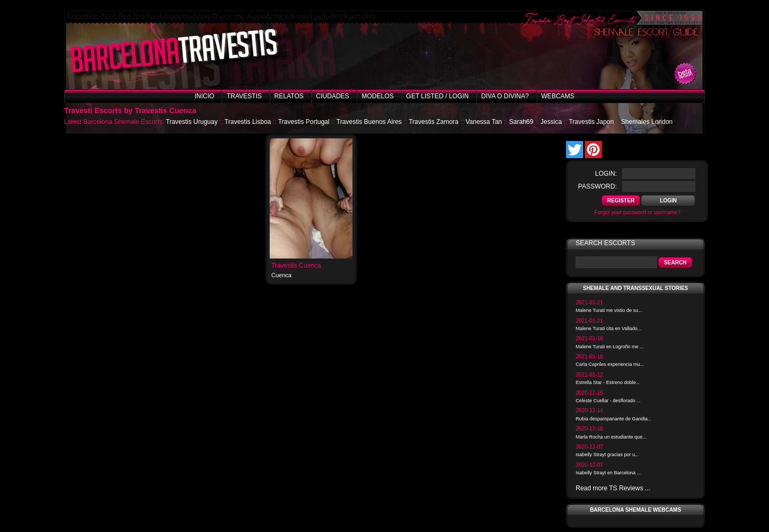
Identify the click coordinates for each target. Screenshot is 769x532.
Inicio (204, 96)
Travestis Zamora (433, 122)
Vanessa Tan (484, 122)
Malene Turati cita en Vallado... (609, 328)
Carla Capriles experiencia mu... (610, 364)
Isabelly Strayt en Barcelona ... (608, 473)
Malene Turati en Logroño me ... (610, 347)
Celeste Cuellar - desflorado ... (608, 401)
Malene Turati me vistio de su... (609, 310)
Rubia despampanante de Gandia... (614, 419)
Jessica (551, 122)
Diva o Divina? (505, 96)
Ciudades (333, 96)
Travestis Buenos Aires (369, 122)
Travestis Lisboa (248, 122)
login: (606, 174)
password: (598, 186)
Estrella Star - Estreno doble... (608, 382)
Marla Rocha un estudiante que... (611, 437)
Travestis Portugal (304, 122)
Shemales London (647, 122)
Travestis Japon (591, 122)
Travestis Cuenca (296, 265)
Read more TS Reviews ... (613, 488)
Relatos (289, 96)
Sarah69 (521, 122)
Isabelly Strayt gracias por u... (607, 455)
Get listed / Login (438, 96)
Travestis (244, 96)
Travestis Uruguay (192, 122)
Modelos (378, 96)
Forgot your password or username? (637, 212)
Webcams (558, 96)
